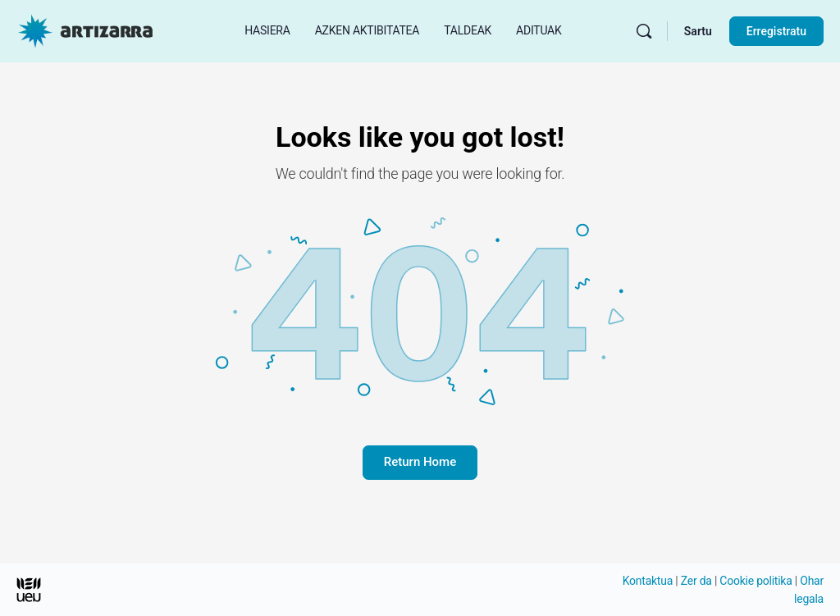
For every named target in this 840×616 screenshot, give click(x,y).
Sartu (698, 31)
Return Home (420, 462)
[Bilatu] (644, 31)
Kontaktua (648, 581)
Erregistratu (776, 31)
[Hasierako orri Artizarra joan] (85, 30)
